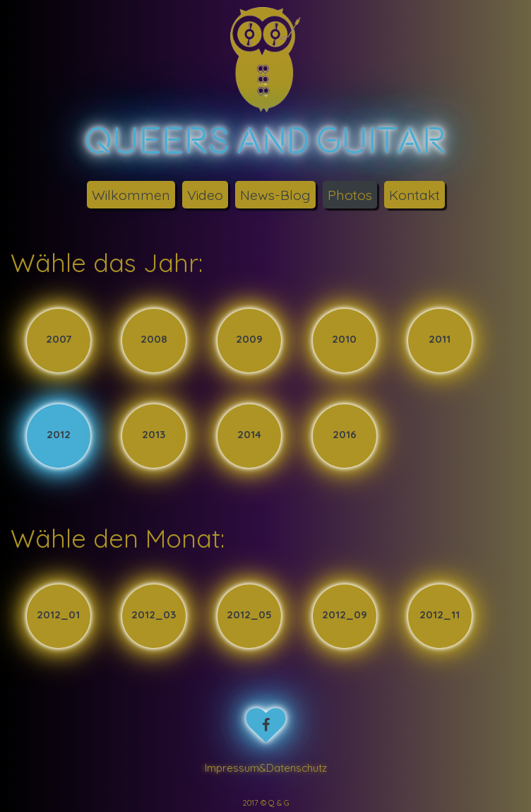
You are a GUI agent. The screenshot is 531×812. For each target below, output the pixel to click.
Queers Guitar (265, 140)
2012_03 (154, 615)
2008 (154, 340)
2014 (249, 436)
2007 (59, 340)
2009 (249, 340)
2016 (345, 436)
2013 (154, 436)
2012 (59, 436)
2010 (344, 340)
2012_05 (249, 615)
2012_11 (440, 615)
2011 (440, 340)
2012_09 (345, 615)
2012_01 (58, 615)
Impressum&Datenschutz (266, 768)
